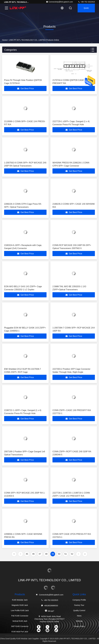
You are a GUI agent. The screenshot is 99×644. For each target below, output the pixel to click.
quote (86, 8)
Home (4, 40)
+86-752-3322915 (86, 2)
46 (33, 554)
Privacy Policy (79, 626)
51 (66, 554)
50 (59, 554)
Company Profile (79, 600)
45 (27, 554)
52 (72, 554)
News (79, 616)
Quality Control (79, 610)
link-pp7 (49, 611)
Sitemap (79, 621)
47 (40, 554)
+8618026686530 (49, 606)
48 (46, 554)
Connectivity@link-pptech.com (59, 2)
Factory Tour (79, 605)
